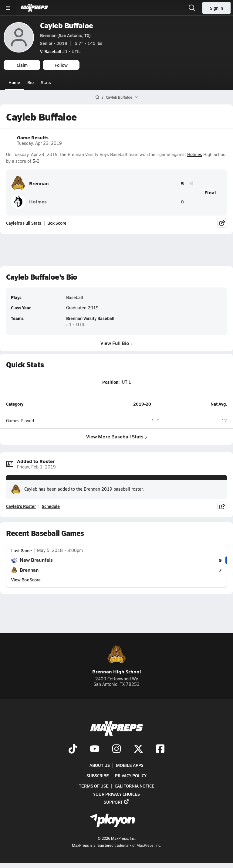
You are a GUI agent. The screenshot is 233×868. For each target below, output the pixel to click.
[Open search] (192, 8)
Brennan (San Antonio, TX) (65, 35)
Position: (111, 382)
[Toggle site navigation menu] (8, 8)
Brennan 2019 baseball (107, 489)
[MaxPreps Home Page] (97, 97)
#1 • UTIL (60, 51)
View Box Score (26, 580)
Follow (61, 65)
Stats (46, 82)
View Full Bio (117, 343)
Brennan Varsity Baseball (90, 318)
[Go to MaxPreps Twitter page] (138, 749)
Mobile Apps (130, 765)
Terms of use (94, 786)
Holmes (195, 154)
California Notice (135, 786)
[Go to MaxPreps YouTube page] (95, 749)
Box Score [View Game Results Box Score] (57, 223)
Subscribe (98, 775)
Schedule (51, 506)
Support (116, 802)
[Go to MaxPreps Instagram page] (116, 749)
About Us (100, 765)
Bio (30, 82)
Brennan (30, 183)
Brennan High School (117, 660)
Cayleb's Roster (21, 506)
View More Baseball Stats (117, 436)
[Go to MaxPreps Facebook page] (160, 749)
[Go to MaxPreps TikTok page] (73, 749)
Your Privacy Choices (116, 794)
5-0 (36, 161)
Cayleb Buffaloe (67, 25)
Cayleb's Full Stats (24, 223)
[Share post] (222, 223)
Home (14, 82)
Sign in (216, 8)
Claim (22, 65)
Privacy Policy (131, 775)
